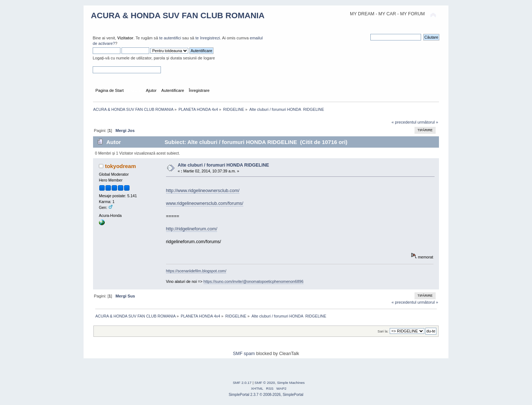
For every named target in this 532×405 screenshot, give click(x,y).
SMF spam (244, 354)
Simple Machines (291, 383)
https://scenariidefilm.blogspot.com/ (196, 271)
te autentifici (170, 38)
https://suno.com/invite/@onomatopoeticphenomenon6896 (254, 281)
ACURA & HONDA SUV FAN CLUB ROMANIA (178, 15)
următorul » (428, 122)
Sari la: (383, 331)
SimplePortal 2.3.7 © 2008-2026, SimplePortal (266, 395)
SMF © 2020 (265, 383)
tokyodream (121, 166)
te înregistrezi (207, 38)
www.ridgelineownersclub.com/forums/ (205, 203)
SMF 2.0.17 (242, 383)
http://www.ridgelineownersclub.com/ (203, 191)
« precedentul (404, 122)
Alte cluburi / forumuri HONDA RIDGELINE (223, 165)
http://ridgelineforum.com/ (192, 229)
